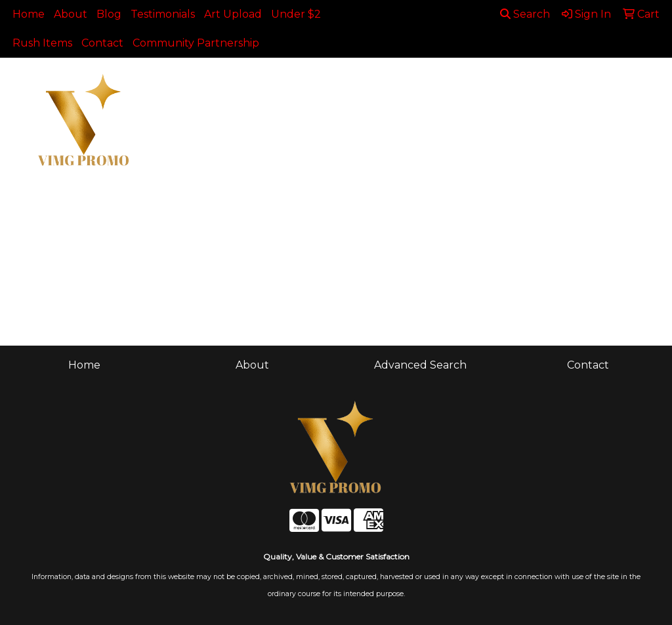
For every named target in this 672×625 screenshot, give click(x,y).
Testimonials (163, 14)
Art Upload (233, 14)
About (71, 14)
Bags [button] (310, 86)
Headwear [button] (492, 86)
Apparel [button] (194, 86)
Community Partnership (196, 43)
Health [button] (559, 86)
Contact (102, 43)
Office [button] (615, 86)
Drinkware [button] (372, 86)
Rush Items (42, 43)
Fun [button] (432, 86)
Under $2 (296, 14)
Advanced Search (420, 365)
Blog (109, 14)
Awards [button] (256, 86)
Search (525, 14)
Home (29, 14)
